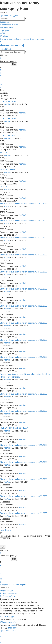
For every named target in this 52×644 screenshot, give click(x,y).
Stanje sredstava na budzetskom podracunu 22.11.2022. (24, 306)
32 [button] (1, 84)
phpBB (13, 625)
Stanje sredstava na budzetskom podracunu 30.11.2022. (24, 204)
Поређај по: (32, 536)
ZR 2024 (4, 153)
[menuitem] (9, 25)
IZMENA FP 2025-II (8, 118)
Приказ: (9, 536)
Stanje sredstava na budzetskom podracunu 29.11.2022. (24, 221)
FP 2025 (4, 187)
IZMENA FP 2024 (7, 136)
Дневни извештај (12, 45)
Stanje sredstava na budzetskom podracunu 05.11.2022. (24, 462)
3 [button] (1, 73)
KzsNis (7, 104)
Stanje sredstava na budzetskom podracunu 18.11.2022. (24, 323)
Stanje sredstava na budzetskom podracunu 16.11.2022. (24, 357)
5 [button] (1, 79)
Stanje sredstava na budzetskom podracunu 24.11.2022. (24, 272)
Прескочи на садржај (9, 16)
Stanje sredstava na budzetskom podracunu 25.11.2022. (24, 255)
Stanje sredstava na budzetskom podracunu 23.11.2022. (24, 289)
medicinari (13, 628)
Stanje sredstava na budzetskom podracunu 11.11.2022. (24, 411)
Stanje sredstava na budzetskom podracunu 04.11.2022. (24, 479)
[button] (0, 58)
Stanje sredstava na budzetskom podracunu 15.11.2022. (24, 394)
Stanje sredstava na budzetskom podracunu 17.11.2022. (24, 340)
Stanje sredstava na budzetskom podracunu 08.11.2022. (24, 445)
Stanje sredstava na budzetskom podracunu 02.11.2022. (24, 513)
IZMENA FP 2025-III (8, 101)
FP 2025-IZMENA (7, 170)
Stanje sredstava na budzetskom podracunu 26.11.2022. (24, 238)
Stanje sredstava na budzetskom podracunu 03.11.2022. (24, 496)
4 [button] (1, 76)
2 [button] (1, 70)
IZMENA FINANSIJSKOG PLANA (14, 428)
